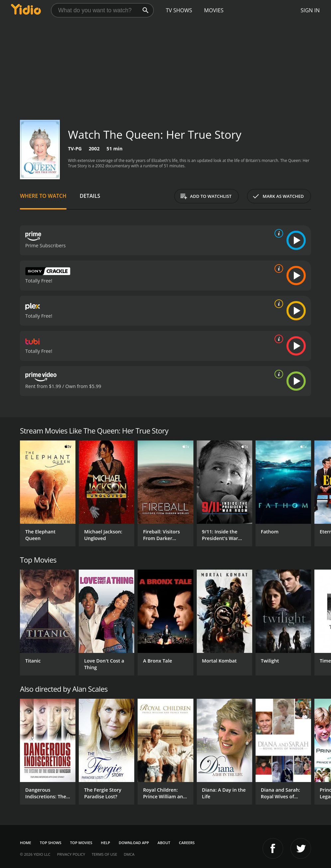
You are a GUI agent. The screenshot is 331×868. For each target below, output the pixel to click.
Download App (134, 843)
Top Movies (81, 843)
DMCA (129, 854)
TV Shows (179, 10)
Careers (187, 843)
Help (106, 843)
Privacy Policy (71, 854)
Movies (214, 10)
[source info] (277, 233)
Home (26, 843)
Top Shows (51, 843)
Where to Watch (43, 196)
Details (90, 196)
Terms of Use (104, 854)
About (164, 843)
